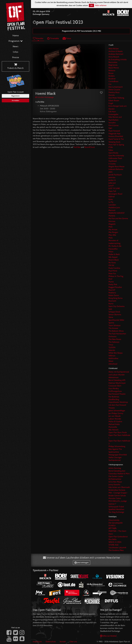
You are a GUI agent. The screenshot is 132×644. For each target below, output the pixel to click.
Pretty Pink (113, 284)
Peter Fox (112, 273)
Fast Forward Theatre (117, 394)
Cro (110, 84)
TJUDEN (112, 347)
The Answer (113, 328)
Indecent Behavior (116, 169)
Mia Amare (113, 230)
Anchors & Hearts (116, 51)
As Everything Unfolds (118, 60)
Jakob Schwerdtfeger (117, 411)
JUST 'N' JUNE (114, 188)
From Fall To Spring (116, 145)
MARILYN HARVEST (117, 213)
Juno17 (111, 186)
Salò (110, 309)
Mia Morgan (113, 232)
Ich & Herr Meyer (115, 482)
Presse (16, 57)
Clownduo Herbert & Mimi (119, 474)
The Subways (114, 342)
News (16, 47)
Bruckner (112, 79)
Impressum (37, 642)
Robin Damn (114, 295)
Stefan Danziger (115, 457)
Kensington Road (115, 194)
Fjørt (110, 128)
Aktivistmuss (114, 377)
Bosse (111, 73)
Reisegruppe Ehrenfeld (118, 455)
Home (16, 36)
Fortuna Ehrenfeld (116, 136)
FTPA (111, 147)
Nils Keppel (113, 257)
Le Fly (111, 202)
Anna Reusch (114, 57)
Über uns (73, 642)
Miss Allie (112, 235)
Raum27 (112, 290)
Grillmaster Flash (115, 158)
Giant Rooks (113, 153)
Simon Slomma (115, 315)
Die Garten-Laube (116, 476)
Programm (16, 41)
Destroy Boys (114, 92)
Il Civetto (112, 164)
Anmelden (15, 100)
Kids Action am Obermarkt (119, 487)
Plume (111, 282)
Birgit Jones (113, 65)
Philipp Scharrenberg (117, 446)
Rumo (111, 304)
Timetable (53, 38)
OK (91, 5)
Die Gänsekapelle (116, 523)
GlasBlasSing (114, 399)
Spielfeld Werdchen (116, 509)
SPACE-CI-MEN (115, 542)
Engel (111, 103)
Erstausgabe (113, 114)
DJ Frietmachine (115, 479)
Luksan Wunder (115, 419)
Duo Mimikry (114, 388)
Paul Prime (113, 271)
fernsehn (112, 123)
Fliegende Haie (114, 134)
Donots (112, 95)
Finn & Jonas (114, 125)
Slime (111, 317)
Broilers (112, 76)
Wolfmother (113, 358)
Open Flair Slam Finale (118, 432)
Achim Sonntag (115, 468)
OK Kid (111, 265)
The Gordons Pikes (116, 550)
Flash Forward (114, 131)
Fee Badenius (114, 397)
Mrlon (111, 252)
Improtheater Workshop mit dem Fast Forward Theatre (118, 405)
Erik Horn (112, 112)
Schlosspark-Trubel (116, 507)
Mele (110, 227)
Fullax (111, 150)
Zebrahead (113, 364)
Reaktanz (112, 293)
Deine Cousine (114, 90)
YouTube (77, 147)
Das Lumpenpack (116, 87)
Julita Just (112, 183)
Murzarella (113, 427)
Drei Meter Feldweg (116, 98)
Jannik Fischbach (115, 175)
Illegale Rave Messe (116, 166)
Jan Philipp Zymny (116, 413)
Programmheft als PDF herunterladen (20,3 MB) (81, 31)
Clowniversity (114, 520)
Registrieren (16, 96)
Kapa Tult (112, 191)
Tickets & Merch (15, 66)
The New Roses (115, 339)
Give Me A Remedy (116, 156)
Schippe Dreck (114, 312)
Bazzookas (113, 62)
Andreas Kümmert (116, 54)
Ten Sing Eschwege (116, 512)
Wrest (111, 361)
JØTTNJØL (113, 528)
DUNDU (112, 526)
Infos (16, 52)
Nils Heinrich (114, 430)
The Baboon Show (116, 331)
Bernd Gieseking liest (117, 471)
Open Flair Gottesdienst (118, 537)
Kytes (111, 199)
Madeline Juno (114, 208)
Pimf (110, 279)
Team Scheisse (114, 325)
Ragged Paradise (115, 287)
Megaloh (112, 224)
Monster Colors (115, 498)
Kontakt (63, 642)
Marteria (112, 216)
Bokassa (112, 70)
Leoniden (112, 205)
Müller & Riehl (114, 254)
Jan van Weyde (115, 416)
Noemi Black (114, 260)
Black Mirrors (114, 68)
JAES (110, 172)
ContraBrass (113, 81)
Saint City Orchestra (117, 306)
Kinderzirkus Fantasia (117, 490)
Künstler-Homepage (44, 97)
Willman (112, 356)
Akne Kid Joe (114, 49)
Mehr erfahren (101, 5)
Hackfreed (113, 161)
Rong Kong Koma (115, 298)
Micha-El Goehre (115, 422)
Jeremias (112, 177)
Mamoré (112, 210)
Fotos (67, 38)
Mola (111, 238)
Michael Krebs (114, 424)
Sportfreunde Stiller (116, 320)
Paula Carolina (114, 268)
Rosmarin (112, 301)
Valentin (112, 350)
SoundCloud (89, 147)
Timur (111, 345)
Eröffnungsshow (115, 391)
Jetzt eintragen (82, 563)
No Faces (112, 263)
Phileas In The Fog (116, 276)
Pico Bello (113, 539)
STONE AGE (114, 545)
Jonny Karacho (114, 485)
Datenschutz (51, 642)
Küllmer (112, 197)
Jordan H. (112, 180)
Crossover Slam (115, 386)
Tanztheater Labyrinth (117, 548)
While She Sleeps (116, 353)
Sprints (111, 323)
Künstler (38, 38)
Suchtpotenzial (115, 460)
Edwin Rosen (114, 101)
